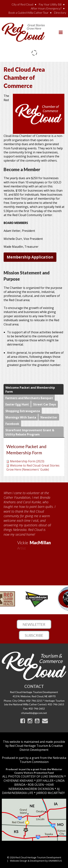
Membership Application (30, 257)
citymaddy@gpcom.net (34, 713)
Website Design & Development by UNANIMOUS (36, 861)
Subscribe (34, 635)
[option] (34, 519)
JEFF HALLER (45, 781)
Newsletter (34, 624)
